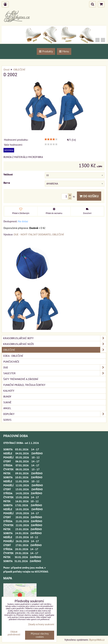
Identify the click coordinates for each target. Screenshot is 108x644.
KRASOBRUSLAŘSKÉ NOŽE (55, 344)
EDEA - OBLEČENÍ (13, 356)
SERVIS (7, 420)
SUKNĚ (7, 402)
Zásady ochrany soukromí (41, 624)
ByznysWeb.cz (97, 640)
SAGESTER (55, 373)
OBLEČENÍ (55, 350)
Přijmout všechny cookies (40, 635)
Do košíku (89, 196)
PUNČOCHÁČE (11, 362)
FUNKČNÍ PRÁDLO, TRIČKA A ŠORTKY (24, 385)
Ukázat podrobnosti (14, 633)
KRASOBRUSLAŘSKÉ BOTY (55, 338)
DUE (55, 367)
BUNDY (7, 396)
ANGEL (7, 408)
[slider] (51, 139)
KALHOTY (9, 391)
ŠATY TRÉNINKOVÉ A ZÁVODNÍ (21, 379)
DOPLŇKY (55, 414)
